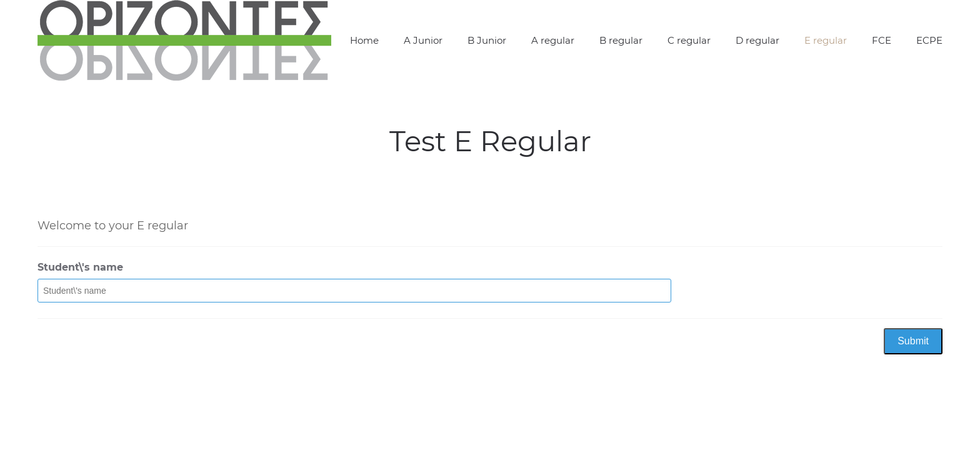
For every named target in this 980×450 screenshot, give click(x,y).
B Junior (487, 40)
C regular (689, 40)
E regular (826, 40)
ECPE (929, 40)
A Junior (423, 40)
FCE (882, 40)
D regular (757, 40)
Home (364, 40)
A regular (553, 40)
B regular (621, 40)
